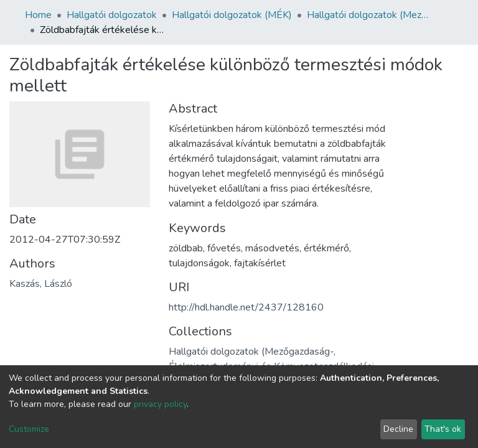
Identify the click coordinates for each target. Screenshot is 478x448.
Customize (29, 429)
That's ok (443, 429)
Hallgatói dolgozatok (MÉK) (232, 15)
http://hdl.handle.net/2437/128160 (246, 307)
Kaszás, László (41, 284)
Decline (398, 429)
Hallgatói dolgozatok (112, 15)
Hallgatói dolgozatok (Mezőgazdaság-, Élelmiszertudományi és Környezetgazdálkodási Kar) (369, 15)
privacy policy (160, 404)
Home (38, 15)
